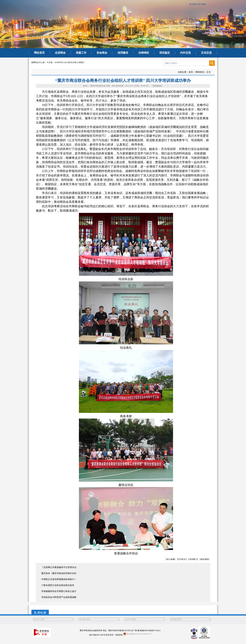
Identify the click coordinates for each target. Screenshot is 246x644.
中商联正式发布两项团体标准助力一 (59, 579)
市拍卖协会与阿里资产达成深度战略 (59, 597)
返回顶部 (204, 559)
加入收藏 (202, 4)
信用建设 (123, 53)
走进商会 (60, 53)
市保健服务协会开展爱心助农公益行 (59, 591)
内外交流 (185, 53)
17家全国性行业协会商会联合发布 (58, 585)
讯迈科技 (119, 635)
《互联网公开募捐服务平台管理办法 (59, 567)
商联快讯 (200, 72)
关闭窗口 (193, 559)
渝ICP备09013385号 (97, 635)
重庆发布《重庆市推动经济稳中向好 (59, 573)
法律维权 (144, 53)
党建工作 (81, 53)
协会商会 (102, 53)
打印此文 (157, 86)
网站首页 (39, 53)
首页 (191, 72)
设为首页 (193, 4)
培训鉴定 (165, 53)
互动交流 (206, 53)
